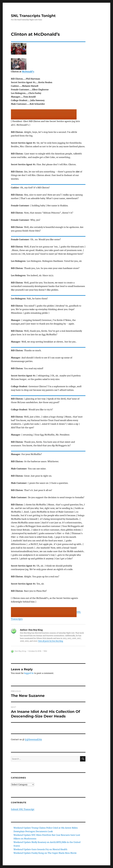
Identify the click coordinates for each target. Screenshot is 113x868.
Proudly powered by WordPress (46, 867)
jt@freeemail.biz (33, 739)
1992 (45, 651)
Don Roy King (20, 651)
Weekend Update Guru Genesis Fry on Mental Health (40, 849)
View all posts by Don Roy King (51, 641)
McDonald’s (28, 72)
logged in (29, 673)
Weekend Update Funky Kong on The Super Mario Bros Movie (45, 853)
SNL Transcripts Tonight (33, 16)
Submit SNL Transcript (23, 809)
